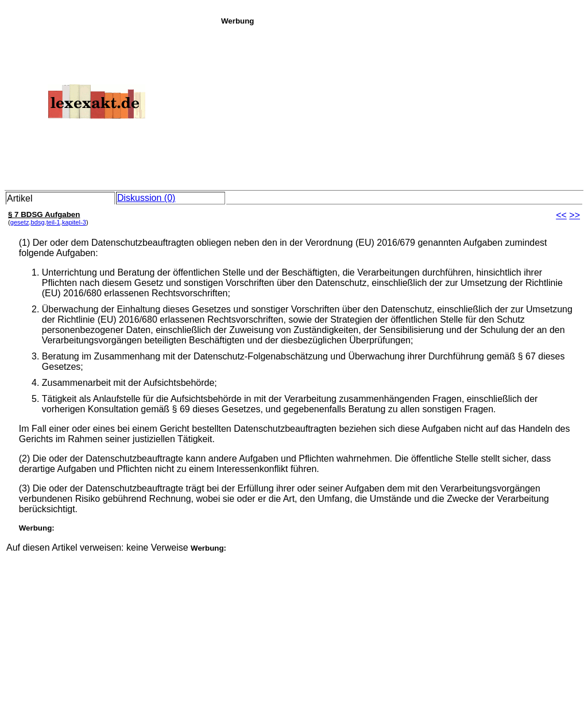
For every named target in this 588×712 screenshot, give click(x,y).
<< (561, 215)
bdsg (38, 222)
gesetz (20, 222)
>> (575, 215)
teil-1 (53, 222)
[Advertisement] (401, 106)
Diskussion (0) (146, 198)
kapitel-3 (74, 222)
